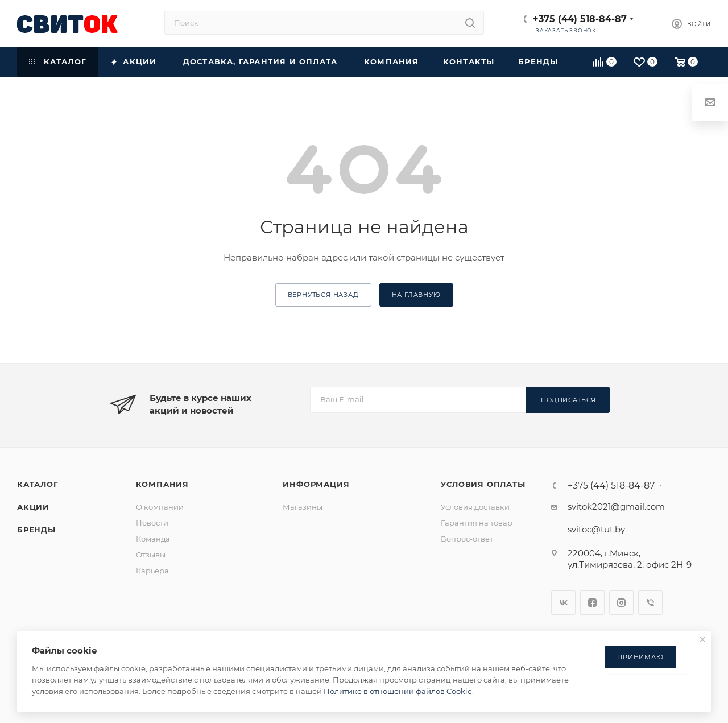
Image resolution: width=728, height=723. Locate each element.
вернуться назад (323, 295)
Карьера (152, 571)
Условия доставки (475, 507)
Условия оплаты (483, 484)
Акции (33, 507)
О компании (160, 507)
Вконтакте (563, 603)
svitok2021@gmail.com (616, 507)
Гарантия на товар (477, 523)
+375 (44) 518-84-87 (580, 19)
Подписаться (568, 400)
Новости (152, 523)
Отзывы (151, 555)
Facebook (592, 603)
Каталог (38, 484)
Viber (650, 603)
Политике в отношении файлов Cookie (398, 691)
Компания (162, 484)
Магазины (303, 507)
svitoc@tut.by (596, 529)
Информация (316, 484)
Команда (153, 539)
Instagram (621, 603)
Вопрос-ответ (467, 539)
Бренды (36, 530)
